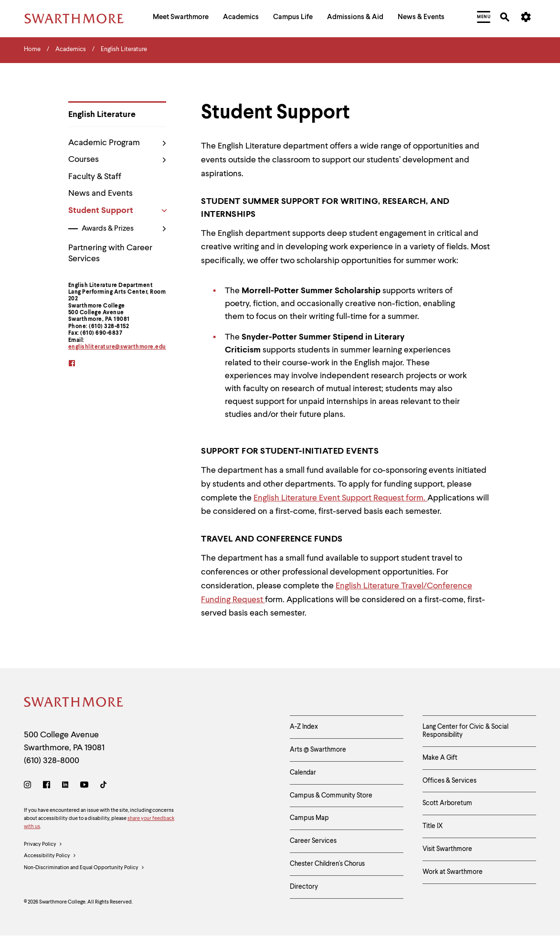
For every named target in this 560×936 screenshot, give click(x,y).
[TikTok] (103, 786)
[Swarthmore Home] (74, 704)
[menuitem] (181, 18)
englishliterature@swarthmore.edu (117, 347)
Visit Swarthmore (447, 849)
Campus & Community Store (331, 796)
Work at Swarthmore (453, 872)
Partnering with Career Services (110, 253)
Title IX (433, 826)
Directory (304, 887)
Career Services (313, 841)
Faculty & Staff (95, 177)
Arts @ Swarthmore (318, 750)
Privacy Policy (43, 845)
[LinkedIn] (65, 786)
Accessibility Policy (50, 856)
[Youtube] (84, 786)
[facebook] (78, 364)
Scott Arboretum (447, 803)
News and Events (100, 193)
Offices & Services (449, 781)
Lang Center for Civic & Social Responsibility (465, 731)
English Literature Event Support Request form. (340, 498)
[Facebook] (47, 786)
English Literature (102, 115)
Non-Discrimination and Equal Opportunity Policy (84, 868)
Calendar (303, 773)
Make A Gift (440, 758)
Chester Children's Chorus (327, 864)
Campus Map (309, 818)
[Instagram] (29, 786)
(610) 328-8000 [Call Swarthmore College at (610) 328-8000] (52, 761)
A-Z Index (304, 727)
